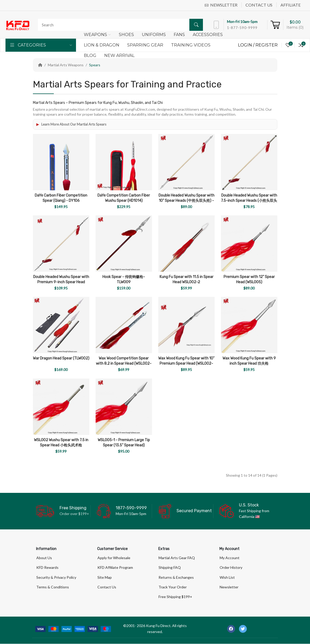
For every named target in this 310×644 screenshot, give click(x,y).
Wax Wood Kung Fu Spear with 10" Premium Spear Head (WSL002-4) (186, 364)
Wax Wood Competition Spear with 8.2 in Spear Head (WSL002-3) (124, 364)
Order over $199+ (74, 514)
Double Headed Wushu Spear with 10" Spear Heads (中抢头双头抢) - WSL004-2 (186, 201)
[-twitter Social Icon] (243, 629)
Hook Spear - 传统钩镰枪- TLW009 (124, 279)
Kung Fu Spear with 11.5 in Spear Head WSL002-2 (186, 279)
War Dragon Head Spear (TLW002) (61, 358)
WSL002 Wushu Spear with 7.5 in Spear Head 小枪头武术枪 (61, 443)
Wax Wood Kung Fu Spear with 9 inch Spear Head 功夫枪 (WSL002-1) (249, 364)
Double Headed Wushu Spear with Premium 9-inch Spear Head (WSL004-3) (61, 282)
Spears (95, 65)
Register (267, 45)
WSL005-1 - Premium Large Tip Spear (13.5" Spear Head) (124, 443)
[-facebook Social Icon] (231, 629)
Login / (247, 45)
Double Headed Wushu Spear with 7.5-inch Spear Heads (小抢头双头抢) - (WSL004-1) (249, 201)
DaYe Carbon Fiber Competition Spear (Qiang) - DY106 (61, 198)
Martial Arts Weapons (66, 65)
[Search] (119, 25)
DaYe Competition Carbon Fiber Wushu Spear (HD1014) (124, 198)
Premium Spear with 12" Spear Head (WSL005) (249, 279)
